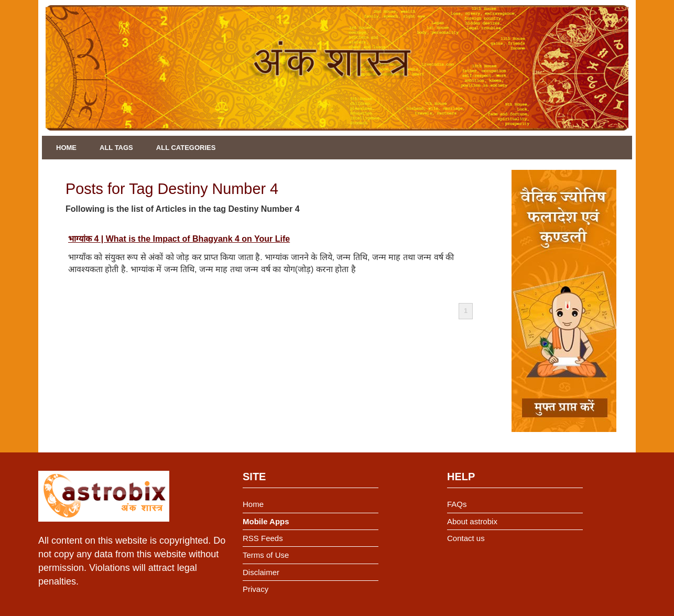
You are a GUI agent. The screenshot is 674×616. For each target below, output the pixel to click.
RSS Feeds (263, 538)
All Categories (186, 148)
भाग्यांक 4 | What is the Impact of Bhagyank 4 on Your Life (179, 239)
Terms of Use (266, 555)
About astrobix (472, 521)
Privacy (256, 589)
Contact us (466, 538)
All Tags (116, 148)
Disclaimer (261, 572)
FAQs (457, 504)
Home (66, 148)
